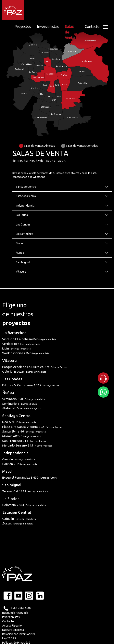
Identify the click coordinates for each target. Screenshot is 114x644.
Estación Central (17, 512)
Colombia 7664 (24, 505)
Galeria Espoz (24, 372)
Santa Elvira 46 (24, 431)
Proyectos (23, 26)
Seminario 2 (20, 404)
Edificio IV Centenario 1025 (31, 385)
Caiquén (19, 519)
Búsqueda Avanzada (15, 613)
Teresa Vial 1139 (25, 491)
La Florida (11, 499)
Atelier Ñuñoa (22, 408)
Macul (7, 471)
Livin (16, 348)
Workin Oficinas (26, 353)
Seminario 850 (23, 399)
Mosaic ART (21, 436)
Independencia (15, 453)
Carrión (18, 459)
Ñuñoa (8, 393)
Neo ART (19, 422)
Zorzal (18, 523)
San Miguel (12, 485)
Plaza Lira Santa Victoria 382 (32, 427)
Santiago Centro (16, 416)
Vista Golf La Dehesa (29, 339)
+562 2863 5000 (21, 608)
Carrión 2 (20, 464)
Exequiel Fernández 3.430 (29, 477)
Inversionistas (48, 26)
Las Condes (12, 379)
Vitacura (9, 361)
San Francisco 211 (24, 441)
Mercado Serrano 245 (27, 445)
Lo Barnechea (14, 333)
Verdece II (21, 344)
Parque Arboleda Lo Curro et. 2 (35, 367)
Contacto (92, 26)
